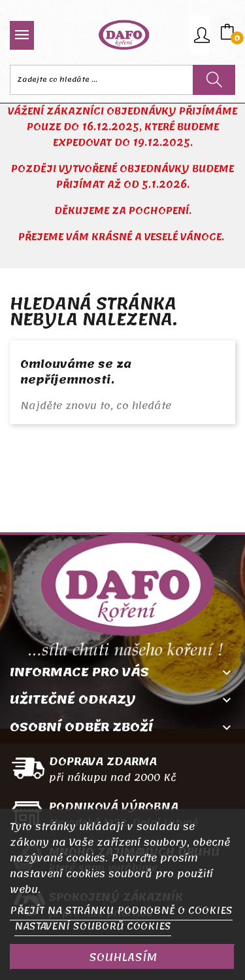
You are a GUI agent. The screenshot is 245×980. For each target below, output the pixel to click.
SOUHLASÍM (123, 957)
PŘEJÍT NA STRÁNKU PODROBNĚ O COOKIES (121, 911)
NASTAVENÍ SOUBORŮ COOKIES (93, 926)
